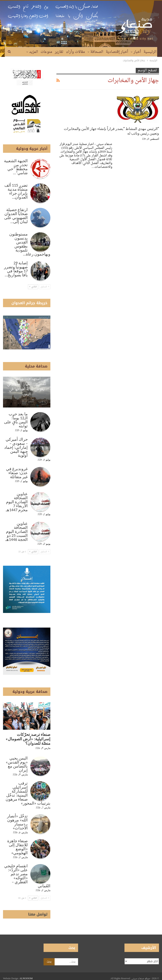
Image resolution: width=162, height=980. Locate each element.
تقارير (59, 52)
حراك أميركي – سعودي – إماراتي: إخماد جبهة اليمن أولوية (16, 447)
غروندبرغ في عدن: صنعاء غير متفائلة (17, 473)
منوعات (46, 52)
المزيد (34, 52)
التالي (33, 287)
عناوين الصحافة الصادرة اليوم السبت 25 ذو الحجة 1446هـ (17, 531)
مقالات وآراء (75, 52)
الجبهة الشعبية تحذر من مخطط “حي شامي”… (16, 167)
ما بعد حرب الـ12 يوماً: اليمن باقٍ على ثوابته (16, 420)
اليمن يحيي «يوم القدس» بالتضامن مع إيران (17, 764)
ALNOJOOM (26, 974)
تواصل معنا (38, 914)
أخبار (137, 52)
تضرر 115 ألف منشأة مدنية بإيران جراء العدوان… (16, 191)
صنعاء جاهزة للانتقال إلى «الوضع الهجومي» (18, 847)
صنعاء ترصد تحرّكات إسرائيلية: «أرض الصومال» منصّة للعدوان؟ (28, 739)
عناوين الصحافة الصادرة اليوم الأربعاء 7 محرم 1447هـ (17, 502)
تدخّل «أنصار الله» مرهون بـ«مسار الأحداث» (17, 822)
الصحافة (97, 52)
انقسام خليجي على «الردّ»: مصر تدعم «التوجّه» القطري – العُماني (27, 876)
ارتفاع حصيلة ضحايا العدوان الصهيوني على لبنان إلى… (16, 216)
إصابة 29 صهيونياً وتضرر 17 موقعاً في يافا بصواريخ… (16, 269)
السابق (45, 287)
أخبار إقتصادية (117, 52)
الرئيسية (150, 52)
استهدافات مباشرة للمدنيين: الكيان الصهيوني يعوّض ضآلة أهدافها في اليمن (27, 387)
